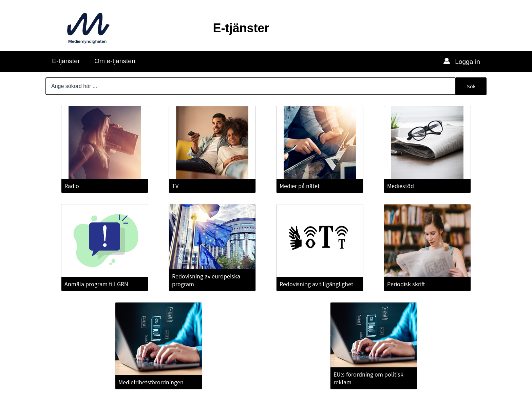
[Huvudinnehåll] (266, 236)
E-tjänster (66, 61)
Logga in (467, 62)
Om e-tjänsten (115, 61)
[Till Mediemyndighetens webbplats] (88, 28)
